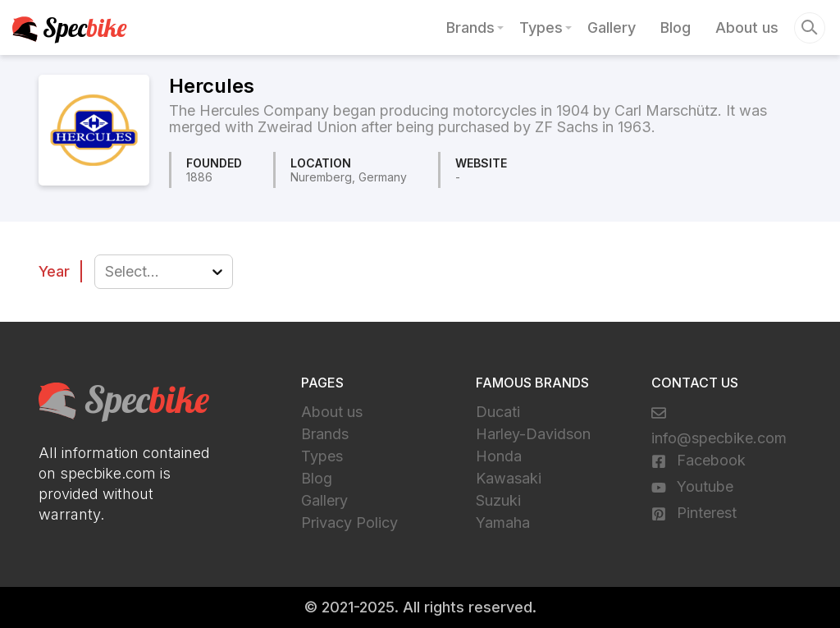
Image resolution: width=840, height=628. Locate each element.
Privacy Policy (349, 523)
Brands (470, 28)
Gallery (612, 28)
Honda (499, 456)
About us (747, 28)
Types (541, 28)
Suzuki (498, 500)
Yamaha (503, 523)
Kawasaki (509, 478)
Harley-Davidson (533, 434)
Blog (676, 28)
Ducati (498, 412)
